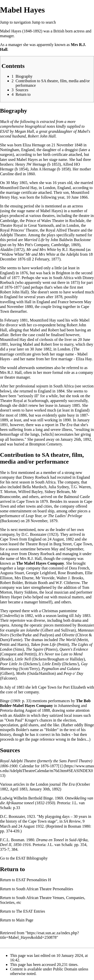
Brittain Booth (36, 583)
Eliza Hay (84, 359)
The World (67, 640)
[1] (60, 766)
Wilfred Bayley (30, 492)
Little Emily (52, 664)
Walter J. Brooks (70, 578)
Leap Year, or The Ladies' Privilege (54, 516)
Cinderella (10, 616)
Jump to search (44, 22)
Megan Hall (24, 131)
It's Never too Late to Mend (61, 654)
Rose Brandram (70, 573)
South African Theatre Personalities (45, 889)
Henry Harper (11, 597)
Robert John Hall (14, 292)
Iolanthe (33, 630)
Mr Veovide (45, 578)
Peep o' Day (73, 673)
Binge (5, 701)
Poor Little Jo (11, 664)
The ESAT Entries (31, 911)
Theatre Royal (37, 544)
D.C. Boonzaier (34, 534)
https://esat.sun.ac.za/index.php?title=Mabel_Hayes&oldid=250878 (39, 935)
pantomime (68, 611)
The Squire (35, 649)
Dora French (79, 568)
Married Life (34, 240)
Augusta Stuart (12, 573)
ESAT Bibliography (32, 858)
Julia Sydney (59, 487)
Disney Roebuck (36, 477)
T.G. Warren (81, 487)
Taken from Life (43, 644)
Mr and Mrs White (41, 250)
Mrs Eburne (24, 578)
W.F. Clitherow (67, 583)
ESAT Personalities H (33, 880)
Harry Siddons (26, 592)
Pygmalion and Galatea (61, 669)
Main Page (25, 920)
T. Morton (8, 492)
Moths (21, 673)
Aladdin (6, 250)
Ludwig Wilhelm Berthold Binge (26, 798)
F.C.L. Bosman (12, 840)
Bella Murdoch (34, 487)
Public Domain (65, 969)
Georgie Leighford (41, 573)
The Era (66, 425)
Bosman (74, 826)
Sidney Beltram (57, 492)
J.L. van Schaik (60, 845)
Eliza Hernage (34, 145)
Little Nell (23, 659)
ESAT (5, 131)
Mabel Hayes (11, 31)
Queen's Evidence (74, 649)
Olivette (68, 635)
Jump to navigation (15, 22)
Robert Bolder (11, 583)
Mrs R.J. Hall (11, 372)
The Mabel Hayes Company (40, 563)
